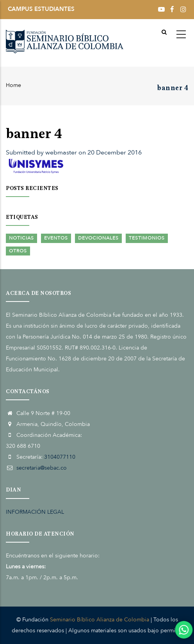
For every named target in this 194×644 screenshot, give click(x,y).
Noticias (21, 238)
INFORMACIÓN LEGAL (35, 512)
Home (13, 85)
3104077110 (60, 457)
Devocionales (98, 238)
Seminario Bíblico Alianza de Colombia (100, 620)
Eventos (56, 238)
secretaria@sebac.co (42, 468)
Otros (18, 251)
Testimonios (147, 238)
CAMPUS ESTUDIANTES (41, 9)
